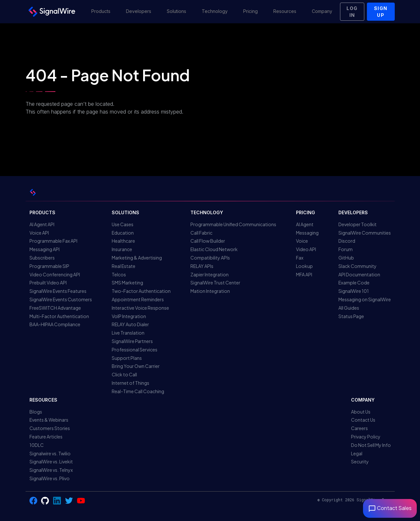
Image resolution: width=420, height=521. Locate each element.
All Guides (349, 308)
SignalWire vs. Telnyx (51, 470)
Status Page (351, 316)
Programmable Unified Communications (233, 224)
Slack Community (358, 266)
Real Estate (124, 266)
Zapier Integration (210, 274)
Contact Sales (390, 508)
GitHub (346, 258)
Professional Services (135, 349)
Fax (300, 258)
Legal (357, 453)
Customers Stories (50, 428)
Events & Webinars (49, 420)
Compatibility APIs (210, 258)
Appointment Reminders (138, 299)
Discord (347, 241)
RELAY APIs (202, 266)
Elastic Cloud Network (214, 249)
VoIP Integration (129, 316)
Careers (359, 428)
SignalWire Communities (365, 233)
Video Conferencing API (55, 274)
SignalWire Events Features (58, 291)
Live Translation (128, 333)
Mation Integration (210, 291)
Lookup (304, 266)
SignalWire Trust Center (215, 283)
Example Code (354, 283)
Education (123, 233)
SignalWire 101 (354, 291)
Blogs (36, 412)
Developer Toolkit (358, 224)
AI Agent (305, 224)
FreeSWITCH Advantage (55, 308)
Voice (302, 241)
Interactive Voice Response (140, 308)
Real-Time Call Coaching (138, 391)
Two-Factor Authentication (141, 291)
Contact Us (363, 420)
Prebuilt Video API (48, 283)
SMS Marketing (127, 283)
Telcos (119, 274)
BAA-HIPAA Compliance (55, 324)
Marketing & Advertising (137, 258)
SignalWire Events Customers (61, 299)
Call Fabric (201, 233)
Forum (346, 249)
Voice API (39, 233)
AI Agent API (42, 224)
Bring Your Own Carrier (136, 366)
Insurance (122, 249)
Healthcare (123, 241)
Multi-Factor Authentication (59, 316)
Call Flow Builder (208, 241)
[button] (101, 12)
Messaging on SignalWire (365, 299)
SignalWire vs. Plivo (50, 478)
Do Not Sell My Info (371, 445)
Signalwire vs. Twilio (50, 453)
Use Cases (123, 224)
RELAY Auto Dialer (130, 324)
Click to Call (124, 374)
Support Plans (127, 358)
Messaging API (45, 249)
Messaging (307, 233)
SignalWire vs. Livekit (51, 461)
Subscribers (42, 258)
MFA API (304, 274)
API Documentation (359, 274)
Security (360, 461)
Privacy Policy (366, 437)
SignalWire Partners (132, 341)
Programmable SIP (49, 266)
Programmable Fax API (53, 241)
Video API (306, 249)
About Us (361, 412)
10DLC (37, 445)
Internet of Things (131, 383)
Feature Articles (46, 437)
